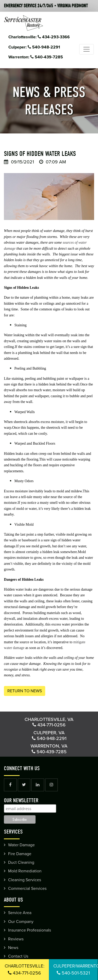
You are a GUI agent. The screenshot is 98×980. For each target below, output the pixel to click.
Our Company (21, 922)
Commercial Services (27, 889)
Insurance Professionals (30, 930)
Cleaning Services (25, 880)
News (13, 948)
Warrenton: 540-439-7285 (36, 57)
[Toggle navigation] (87, 49)
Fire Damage (20, 854)
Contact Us (18, 956)
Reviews (16, 939)
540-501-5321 (76, 970)
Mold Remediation (25, 871)
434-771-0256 (25, 970)
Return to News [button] (25, 691)
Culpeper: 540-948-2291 (34, 47)
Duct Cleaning (21, 862)
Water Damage (21, 845)
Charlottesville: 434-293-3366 (39, 37)
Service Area (20, 913)
